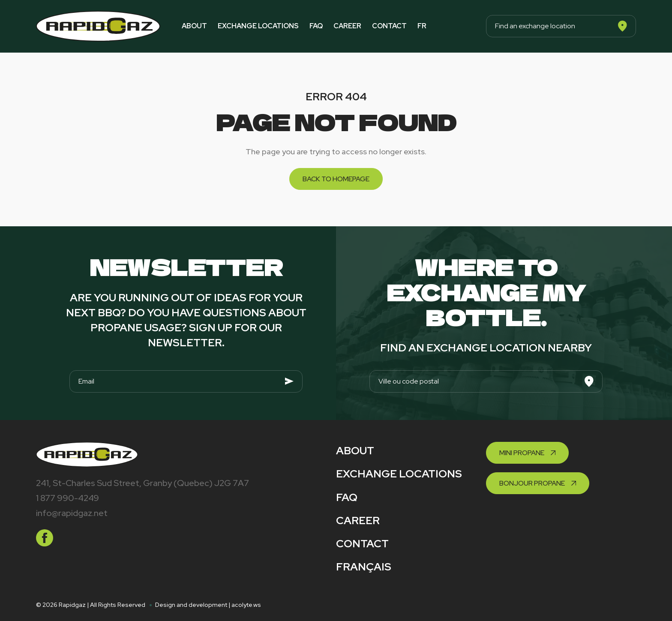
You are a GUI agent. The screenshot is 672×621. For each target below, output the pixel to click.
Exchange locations (258, 26)
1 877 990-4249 (67, 498)
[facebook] (45, 538)
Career (347, 26)
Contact (389, 26)
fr (422, 26)
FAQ (316, 26)
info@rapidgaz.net (72, 513)
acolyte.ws (246, 605)
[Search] (622, 26)
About (194, 26)
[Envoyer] (289, 382)
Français (364, 567)
